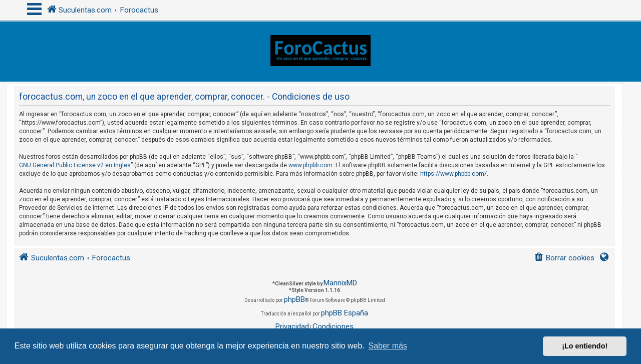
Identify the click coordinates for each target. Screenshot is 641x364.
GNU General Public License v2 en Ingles (75, 165)
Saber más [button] (388, 346)
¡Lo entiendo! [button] (585, 346)
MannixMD (340, 283)
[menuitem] (564, 258)
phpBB (294, 299)
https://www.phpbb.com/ (453, 174)
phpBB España (345, 313)
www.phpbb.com (310, 165)
